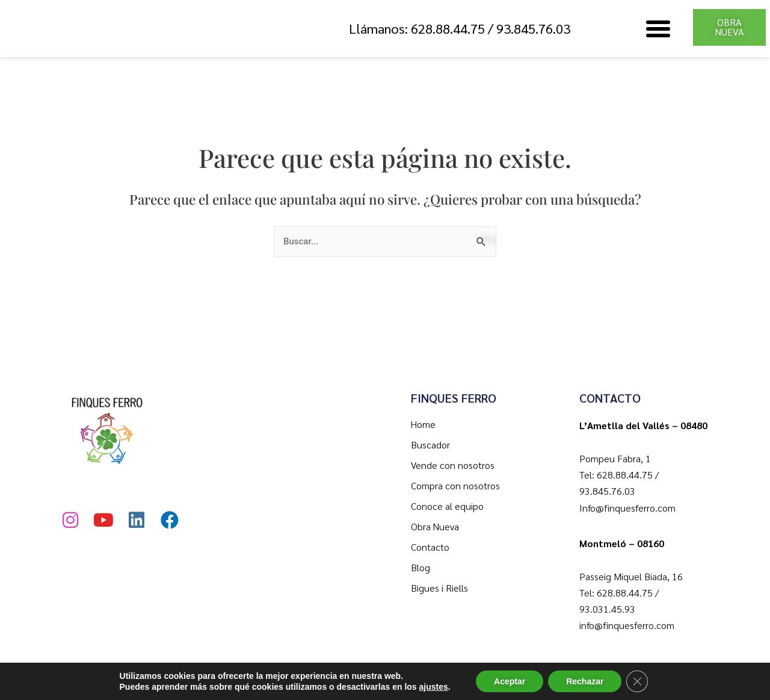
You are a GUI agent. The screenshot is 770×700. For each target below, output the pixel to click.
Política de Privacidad (365, 680)
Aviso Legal (567, 680)
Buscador (430, 444)
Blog (420, 567)
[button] (658, 29)
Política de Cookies (477, 680)
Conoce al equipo (447, 506)
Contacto (430, 547)
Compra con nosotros (455, 485)
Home (423, 424)
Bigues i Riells (439, 588)
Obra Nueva (435, 526)
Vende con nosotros (453, 465)
